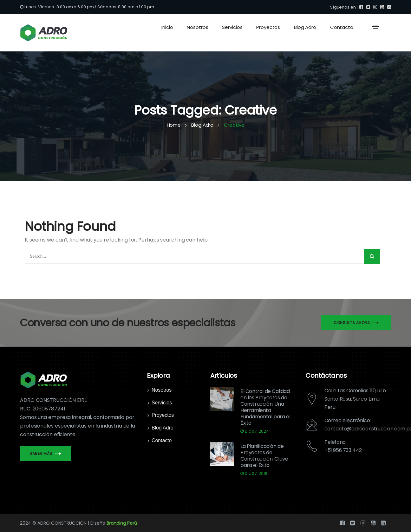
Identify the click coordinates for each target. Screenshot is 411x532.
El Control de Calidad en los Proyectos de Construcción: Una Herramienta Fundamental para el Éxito (265, 407)
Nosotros (162, 390)
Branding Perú (122, 523)
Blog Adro (162, 428)
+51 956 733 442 (343, 450)
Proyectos (163, 415)
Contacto (162, 440)
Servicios (162, 403)
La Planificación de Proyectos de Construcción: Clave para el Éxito (264, 456)
